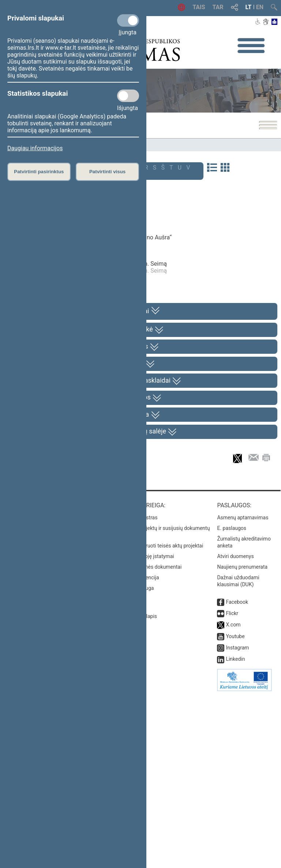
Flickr (232, 786)
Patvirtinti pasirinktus (39, 172)
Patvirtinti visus (107, 172)
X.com (233, 797)
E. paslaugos (232, 701)
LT (249, 7)
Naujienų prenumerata (242, 739)
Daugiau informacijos (35, 148)
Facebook (237, 774)
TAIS (199, 7)
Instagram (237, 820)
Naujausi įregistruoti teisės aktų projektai (157, 718)
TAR (218, 7)
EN (260, 7)
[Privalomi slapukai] (128, 20)
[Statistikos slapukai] (128, 96)
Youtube (235, 809)
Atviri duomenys (235, 729)
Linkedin (235, 832)
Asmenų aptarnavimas (243, 690)
